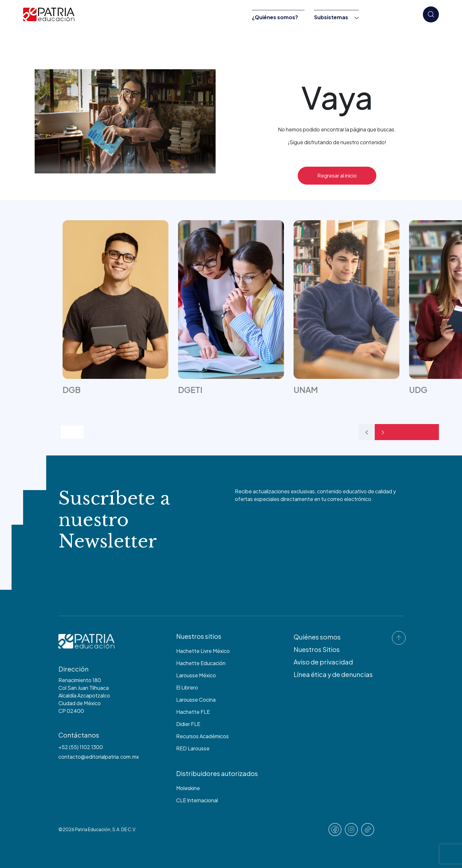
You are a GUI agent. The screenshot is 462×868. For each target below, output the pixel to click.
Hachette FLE (193, 712)
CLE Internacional (197, 800)
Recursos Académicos (202, 736)
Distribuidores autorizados (217, 773)
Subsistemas (331, 17)
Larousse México (196, 675)
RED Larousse (193, 748)
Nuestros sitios (199, 636)
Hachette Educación (201, 663)
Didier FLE (188, 724)
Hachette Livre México (203, 651)
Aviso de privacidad (323, 662)
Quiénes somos (317, 637)
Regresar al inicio (337, 175)
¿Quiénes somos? (275, 17)
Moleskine (188, 788)
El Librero (187, 687)
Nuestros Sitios (317, 649)
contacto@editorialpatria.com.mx (99, 757)
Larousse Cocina (196, 700)
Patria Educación (93, 829)
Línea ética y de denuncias (333, 674)
